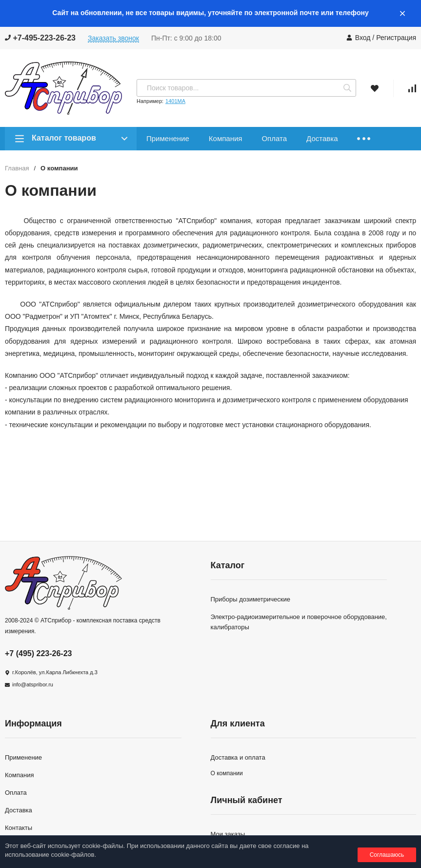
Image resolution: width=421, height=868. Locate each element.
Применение (168, 138)
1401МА (175, 101)
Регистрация (396, 38)
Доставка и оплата (238, 757)
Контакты (19, 828)
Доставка (322, 138)
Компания (226, 138)
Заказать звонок (113, 38)
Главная (17, 168)
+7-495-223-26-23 (40, 38)
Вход (363, 38)
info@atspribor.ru (33, 684)
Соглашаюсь (387, 855)
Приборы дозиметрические (251, 599)
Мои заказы (228, 834)
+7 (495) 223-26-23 (38, 653)
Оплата (274, 138)
